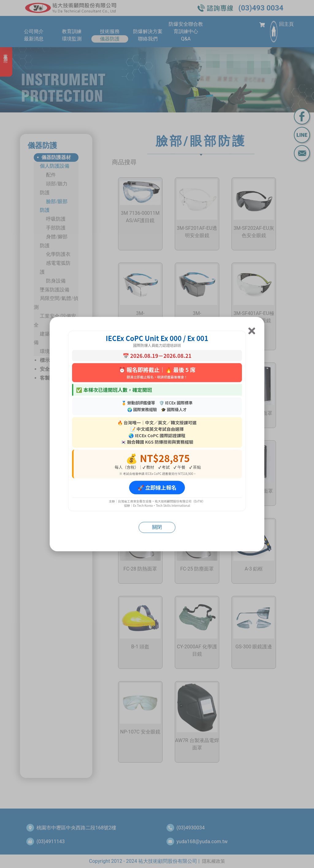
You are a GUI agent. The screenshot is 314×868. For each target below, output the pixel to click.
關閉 (157, 527)
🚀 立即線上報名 (157, 488)
